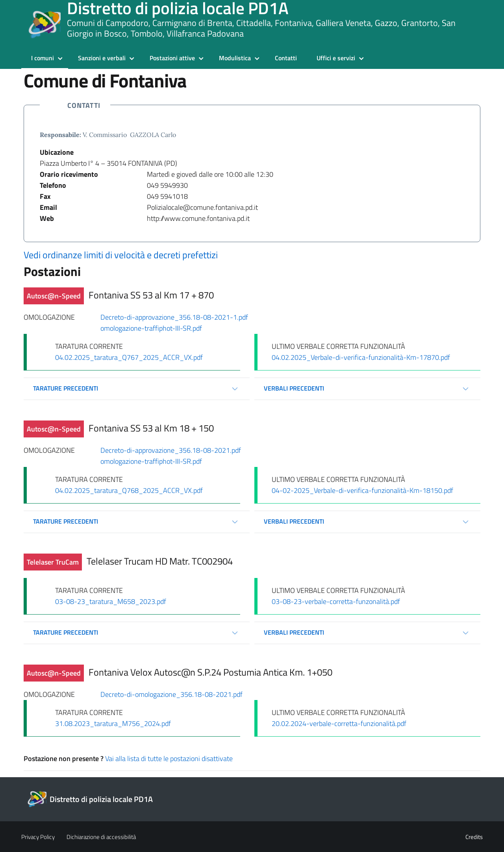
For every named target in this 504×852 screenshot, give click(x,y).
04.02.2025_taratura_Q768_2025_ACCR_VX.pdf (129, 490)
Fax (45, 196)
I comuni (43, 58)
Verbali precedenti (294, 388)
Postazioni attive (172, 58)
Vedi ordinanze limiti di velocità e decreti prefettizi (121, 255)
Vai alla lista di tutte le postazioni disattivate (169, 758)
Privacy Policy (38, 837)
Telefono (53, 185)
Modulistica (235, 58)
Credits (474, 837)
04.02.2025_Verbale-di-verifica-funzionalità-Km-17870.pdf (361, 357)
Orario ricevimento (69, 174)
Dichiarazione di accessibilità (101, 837)
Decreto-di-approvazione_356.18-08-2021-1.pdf (174, 317)
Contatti (286, 58)
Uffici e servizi (336, 58)
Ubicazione (57, 152)
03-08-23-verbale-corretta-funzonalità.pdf (336, 601)
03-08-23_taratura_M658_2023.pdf (111, 601)
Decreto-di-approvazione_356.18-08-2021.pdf (171, 450)
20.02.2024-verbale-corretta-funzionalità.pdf (339, 723)
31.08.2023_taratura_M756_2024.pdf (113, 723)
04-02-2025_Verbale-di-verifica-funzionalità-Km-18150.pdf (362, 490)
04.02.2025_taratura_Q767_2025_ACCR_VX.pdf (129, 357)
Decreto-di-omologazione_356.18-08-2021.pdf (171, 694)
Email (48, 207)
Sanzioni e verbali (102, 58)
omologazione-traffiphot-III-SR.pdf (151, 328)
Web (47, 218)
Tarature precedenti (66, 388)
